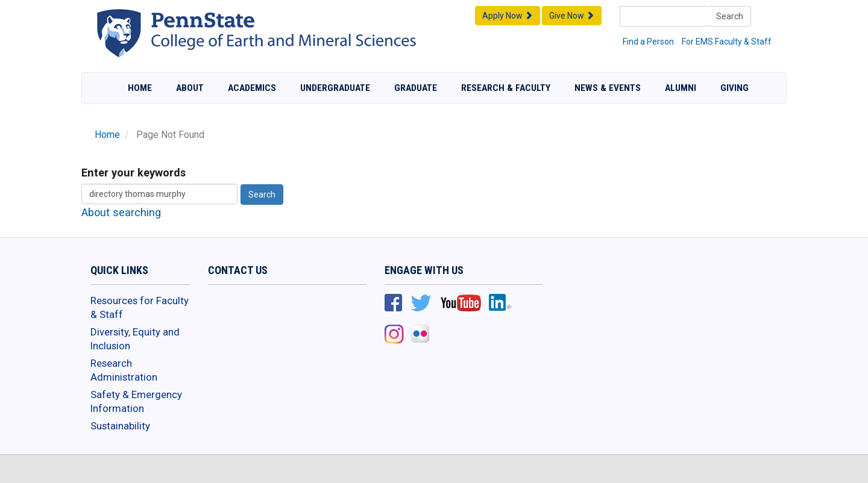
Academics (252, 88)
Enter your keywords (134, 173)
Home (140, 88)
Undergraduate (335, 88)
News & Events (608, 88)
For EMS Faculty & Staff (727, 42)
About (190, 88)
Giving (734, 88)
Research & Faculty (506, 88)
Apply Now (508, 16)
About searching (121, 212)
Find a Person (648, 42)
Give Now (572, 16)
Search (730, 16)
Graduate (416, 88)
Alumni (681, 88)
